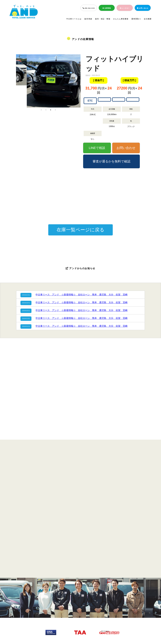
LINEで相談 (97, 148)
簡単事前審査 (79, 618)
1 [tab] (41, 110)
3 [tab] (51, 110)
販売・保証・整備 (103, 19)
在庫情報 (107, 8)
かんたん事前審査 (121, 19)
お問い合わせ (143, 8)
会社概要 (148, 19)
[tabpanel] (48, 70)
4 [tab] (55, 110)
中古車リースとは (74, 19)
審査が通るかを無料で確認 (111, 161)
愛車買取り (136, 19)
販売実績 (88, 19)
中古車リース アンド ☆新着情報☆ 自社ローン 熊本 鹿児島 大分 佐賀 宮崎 (82, 295)
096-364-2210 (89, 8)
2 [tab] (46, 110)
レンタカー (125, 8)
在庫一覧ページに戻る (80, 230)
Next (83, 81)
